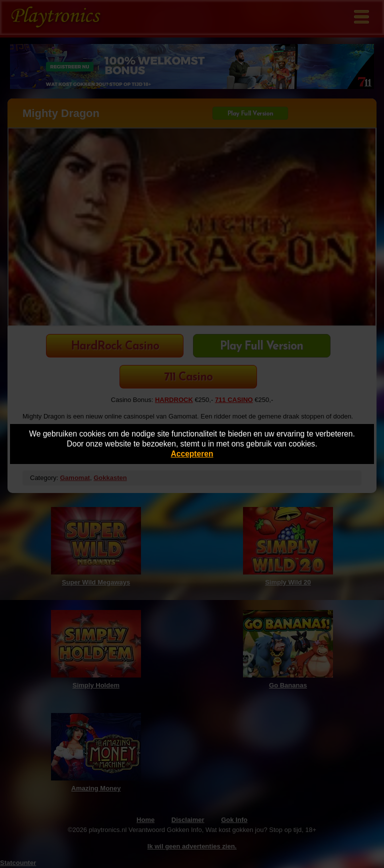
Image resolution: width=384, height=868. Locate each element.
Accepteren (192, 454)
